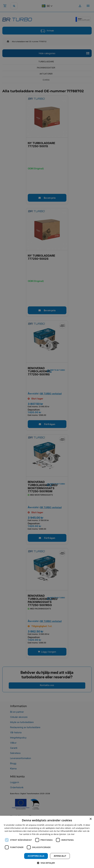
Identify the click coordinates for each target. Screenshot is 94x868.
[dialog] (47, 842)
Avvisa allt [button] (60, 856)
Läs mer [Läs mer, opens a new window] (71, 834)
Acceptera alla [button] (36, 856)
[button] (47, 863)
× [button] (90, 819)
